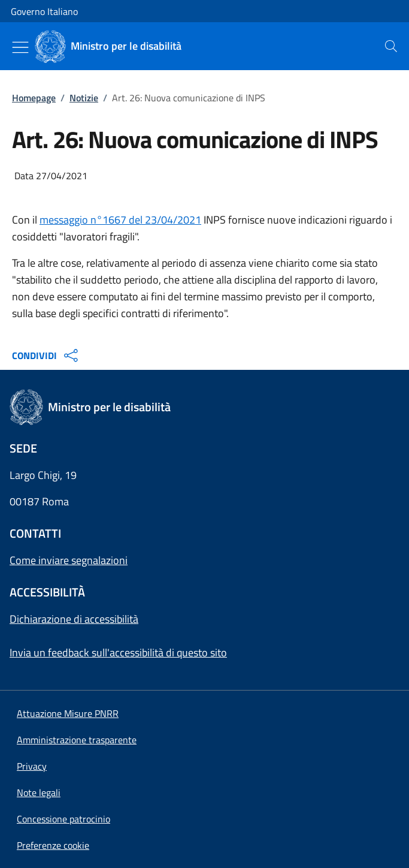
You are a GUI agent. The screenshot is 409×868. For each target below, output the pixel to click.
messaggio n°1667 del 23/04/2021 (120, 220)
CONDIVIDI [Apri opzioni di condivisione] (46, 355)
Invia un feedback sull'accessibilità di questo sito (118, 652)
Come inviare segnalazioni (69, 560)
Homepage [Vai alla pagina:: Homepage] (34, 98)
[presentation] (391, 46)
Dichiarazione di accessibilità (74, 619)
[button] (53, 845)
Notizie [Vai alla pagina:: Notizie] (84, 98)
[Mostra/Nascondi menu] (20, 47)
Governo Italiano (44, 11)
